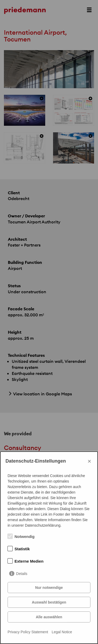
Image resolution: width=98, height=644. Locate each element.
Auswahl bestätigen (49, 602)
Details (22, 574)
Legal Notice (62, 632)
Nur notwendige (49, 588)
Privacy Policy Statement (28, 632)
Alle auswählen (49, 617)
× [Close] (89, 461)
